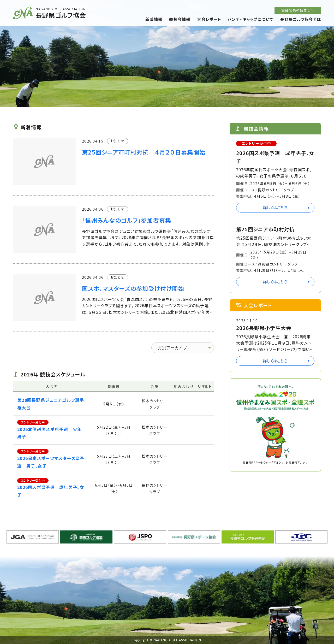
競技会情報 (180, 19)
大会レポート (209, 19)
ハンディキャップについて (251, 19)
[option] (167, 54)
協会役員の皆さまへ (298, 10)
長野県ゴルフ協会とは (301, 19)
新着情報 (154, 19)
